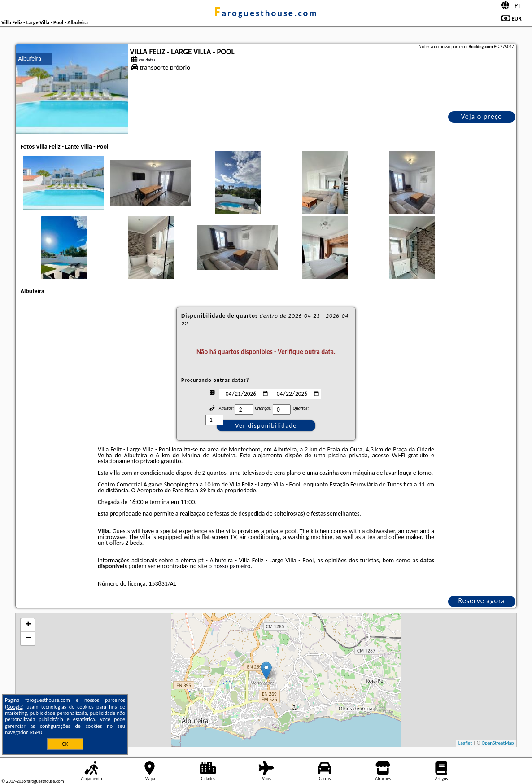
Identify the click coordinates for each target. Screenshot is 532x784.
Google (15, 707)
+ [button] (28, 625)
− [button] (28, 639)
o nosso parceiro (230, 566)
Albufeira (29, 59)
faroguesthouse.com (266, 13)
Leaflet (465, 743)
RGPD (36, 732)
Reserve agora (481, 601)
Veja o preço (481, 116)
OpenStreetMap (498, 743)
